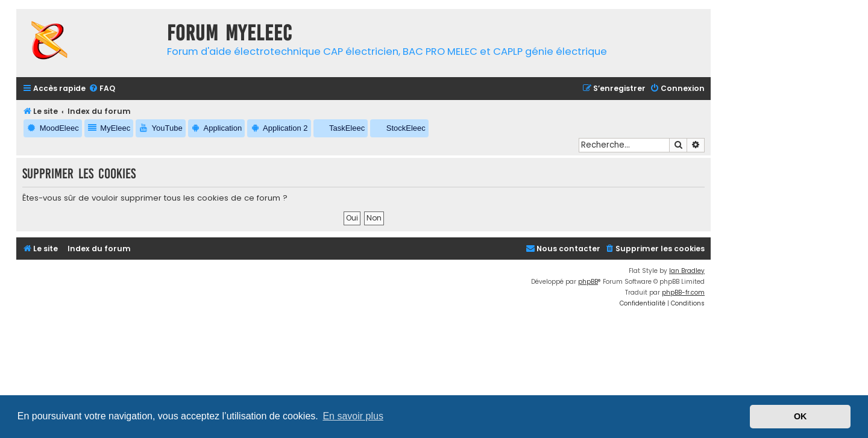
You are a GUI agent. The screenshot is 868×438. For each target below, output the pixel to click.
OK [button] (800, 416)
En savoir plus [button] (353, 416)
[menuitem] (102, 89)
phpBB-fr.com (683, 293)
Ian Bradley (687, 271)
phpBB (588, 282)
